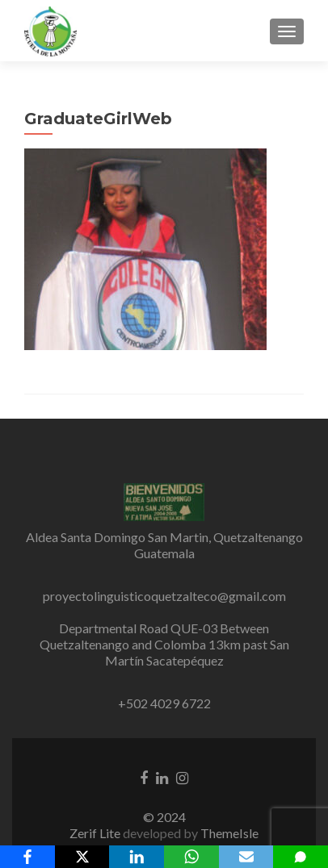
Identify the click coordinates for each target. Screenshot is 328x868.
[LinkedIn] (137, 857)
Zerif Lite (96, 833)
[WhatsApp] (191, 857)
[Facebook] (27, 857)
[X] (82, 857)
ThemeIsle (229, 833)
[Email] (246, 857)
